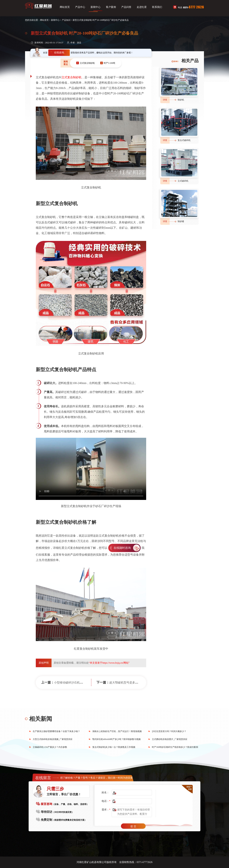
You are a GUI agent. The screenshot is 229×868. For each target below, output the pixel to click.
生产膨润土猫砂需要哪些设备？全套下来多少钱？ (56, 731)
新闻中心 (96, 7)
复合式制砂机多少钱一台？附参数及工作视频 (114, 747)
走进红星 (142, 7)
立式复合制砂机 (72, 77)
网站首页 (65, 7)
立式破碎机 (183, 181)
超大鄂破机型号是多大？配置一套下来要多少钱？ (141, 683)
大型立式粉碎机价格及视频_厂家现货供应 (53, 739)
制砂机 (181, 100)
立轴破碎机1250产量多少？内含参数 (50, 747)
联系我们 (157, 7)
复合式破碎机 (184, 140)
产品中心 (80, 7)
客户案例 (111, 7)
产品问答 (126, 7)
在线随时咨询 (122, 548)
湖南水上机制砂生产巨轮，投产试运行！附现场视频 (117, 731)
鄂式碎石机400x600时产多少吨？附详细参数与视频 (116, 739)
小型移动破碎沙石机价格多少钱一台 (77, 683)
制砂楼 (181, 221)
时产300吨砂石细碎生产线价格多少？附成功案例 (175, 747)
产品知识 (66, 20)
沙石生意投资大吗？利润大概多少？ (169, 731)
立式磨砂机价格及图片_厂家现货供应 (170, 739)
